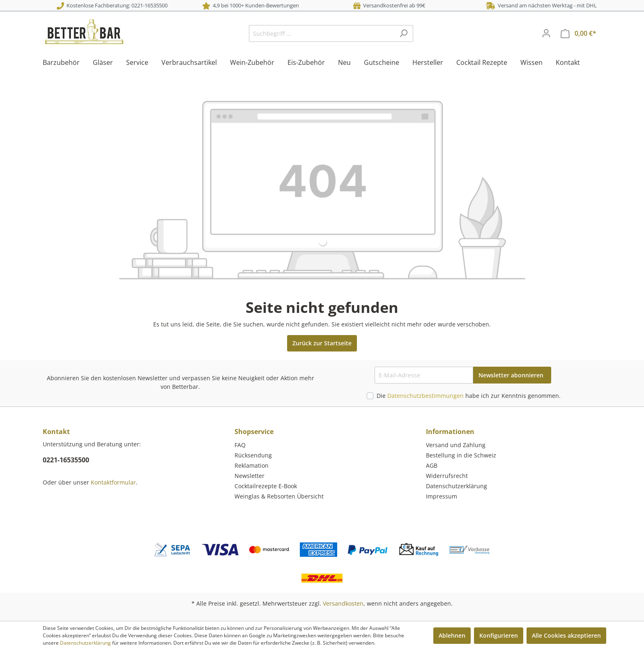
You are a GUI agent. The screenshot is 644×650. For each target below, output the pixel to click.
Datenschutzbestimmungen (425, 396)
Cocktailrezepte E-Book (266, 486)
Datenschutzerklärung (457, 486)
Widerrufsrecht (447, 476)
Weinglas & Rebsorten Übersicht (279, 496)
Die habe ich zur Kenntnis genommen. (469, 396)
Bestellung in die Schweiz (461, 455)
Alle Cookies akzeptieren (566, 635)
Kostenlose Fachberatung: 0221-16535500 (112, 5)
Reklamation (252, 465)
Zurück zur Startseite (322, 343)
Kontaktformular (113, 482)
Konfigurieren (499, 635)
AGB (432, 465)
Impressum (442, 496)
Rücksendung (253, 455)
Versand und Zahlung (456, 445)
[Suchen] (404, 33)
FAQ (240, 445)
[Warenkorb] (578, 33)
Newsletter (250, 476)
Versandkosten (343, 603)
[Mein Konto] (546, 33)
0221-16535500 (66, 460)
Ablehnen (452, 635)
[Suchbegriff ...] (322, 33)
